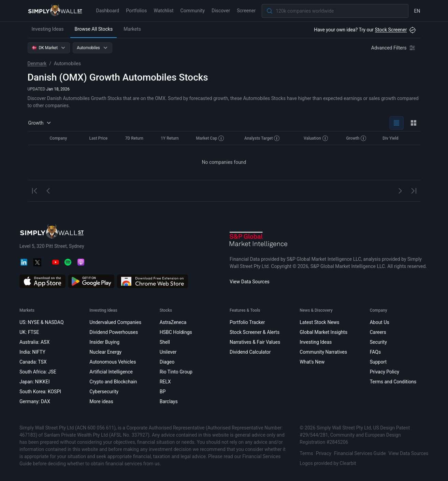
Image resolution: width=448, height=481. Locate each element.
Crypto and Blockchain (113, 382)
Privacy (323, 453)
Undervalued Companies (115, 322)
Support (378, 362)
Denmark (37, 63)
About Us (379, 322)
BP (162, 392)
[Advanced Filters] (394, 48)
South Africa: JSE (38, 372)
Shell (164, 342)
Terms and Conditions (393, 382)
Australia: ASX (34, 342)
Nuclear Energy (105, 352)
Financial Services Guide (360, 453)
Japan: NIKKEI (35, 382)
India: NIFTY (32, 352)
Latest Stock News (319, 322)
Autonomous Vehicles (113, 362)
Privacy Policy (384, 372)
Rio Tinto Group (176, 372)
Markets (132, 29)
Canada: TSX (33, 362)
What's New (312, 362)
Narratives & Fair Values (255, 342)
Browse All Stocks (93, 29)
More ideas (101, 401)
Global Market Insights (323, 332)
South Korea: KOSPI (40, 392)
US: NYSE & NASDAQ (42, 322)
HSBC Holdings (176, 332)
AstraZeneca (173, 322)
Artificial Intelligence (111, 372)
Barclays (168, 401)
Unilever (168, 352)
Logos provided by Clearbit (328, 463)
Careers (378, 332)
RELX (165, 382)
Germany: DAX (35, 401)
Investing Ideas (48, 29)
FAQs (375, 352)
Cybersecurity (104, 392)
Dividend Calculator (250, 352)
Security (378, 342)
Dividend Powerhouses (114, 332)
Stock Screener (391, 30)
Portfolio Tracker (247, 322)
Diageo (167, 362)
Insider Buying (104, 342)
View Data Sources (250, 282)
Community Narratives (323, 352)
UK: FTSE (29, 332)
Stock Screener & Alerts (254, 332)
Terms (306, 453)
